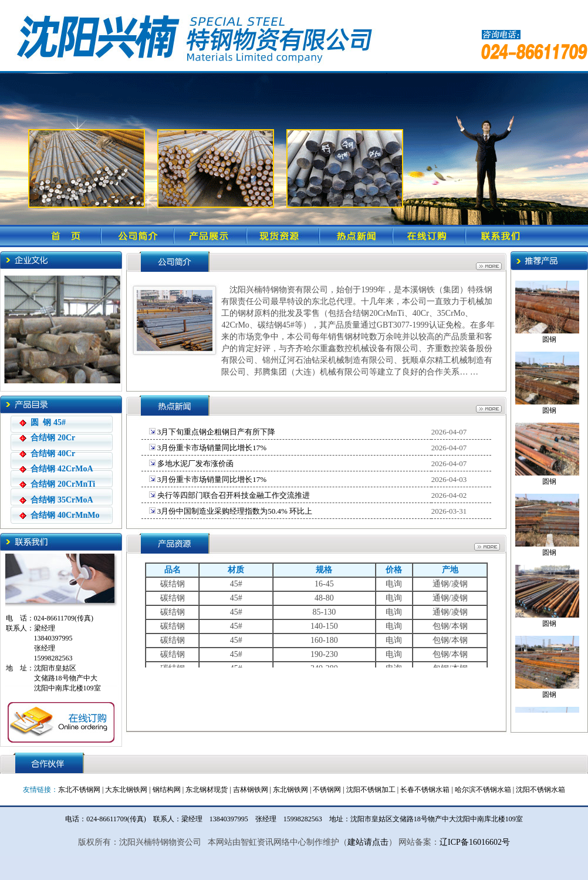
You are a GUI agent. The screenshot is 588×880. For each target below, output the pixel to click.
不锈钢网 (327, 790)
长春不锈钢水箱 (425, 790)
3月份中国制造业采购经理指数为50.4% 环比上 (234, 511)
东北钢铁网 (290, 790)
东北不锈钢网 (79, 790)
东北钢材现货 (207, 790)
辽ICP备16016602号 (475, 842)
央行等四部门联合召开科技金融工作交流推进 (233, 495)
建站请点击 (368, 842)
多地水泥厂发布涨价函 (195, 463)
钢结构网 (167, 790)
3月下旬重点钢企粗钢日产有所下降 (216, 432)
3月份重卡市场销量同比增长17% (211, 448)
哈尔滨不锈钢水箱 (483, 790)
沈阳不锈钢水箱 (540, 790)
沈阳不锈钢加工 (371, 790)
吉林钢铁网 (251, 790)
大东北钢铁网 (126, 790)
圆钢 (549, 338)
